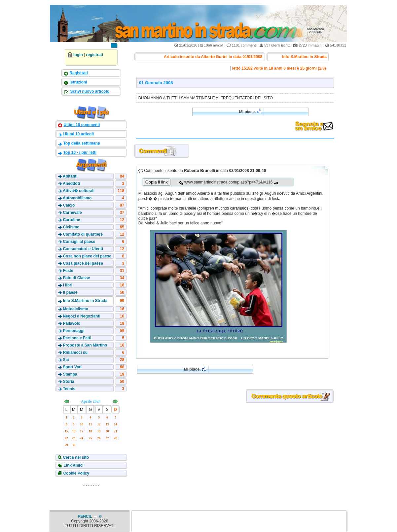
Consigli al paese (79, 242)
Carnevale (72, 213)
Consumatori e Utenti (83, 249)
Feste (68, 271)
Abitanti (70, 176)
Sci (66, 360)
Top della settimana (81, 143)
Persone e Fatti (77, 338)
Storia (68, 382)
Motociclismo (75, 309)
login (78, 55)
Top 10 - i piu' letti (80, 152)
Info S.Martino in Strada (85, 301)
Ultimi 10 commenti (82, 125)
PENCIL (85, 516)
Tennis (69, 389)
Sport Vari (72, 367)
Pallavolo (72, 323)
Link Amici (73, 465)
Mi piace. (250, 112)
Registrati (78, 73)
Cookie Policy (76, 473)
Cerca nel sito (75, 457)
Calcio (69, 205)
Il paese (70, 292)
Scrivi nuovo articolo (89, 91)
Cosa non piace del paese (87, 256)
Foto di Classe (76, 278)
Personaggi (73, 331)
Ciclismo (71, 227)
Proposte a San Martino (85, 345)
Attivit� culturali (79, 191)
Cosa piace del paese (83, 263)
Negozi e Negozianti (81, 316)
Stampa (70, 374)
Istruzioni (78, 82)
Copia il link (157, 182)
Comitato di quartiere (83, 234)
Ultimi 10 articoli (78, 134)
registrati (95, 55)
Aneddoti (71, 183)
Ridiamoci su (75, 352)
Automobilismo (77, 198)
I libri (68, 285)
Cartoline (71, 220)
